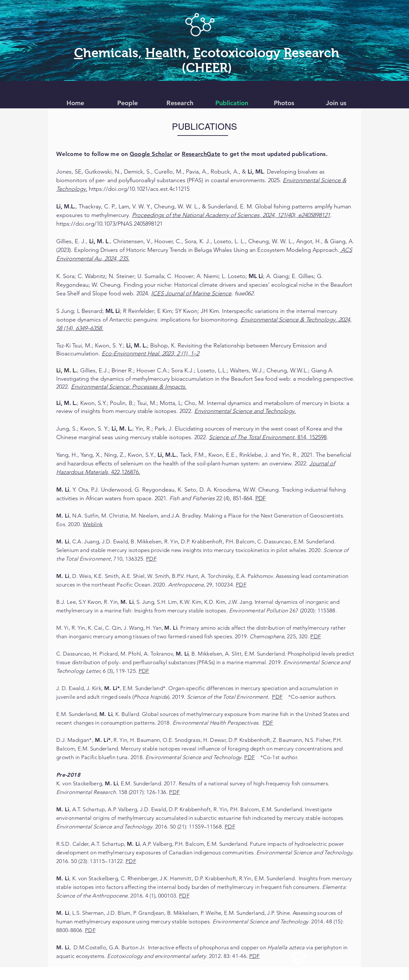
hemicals (111, 53)
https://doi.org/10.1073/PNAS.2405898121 (109, 224)
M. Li (127, 602)
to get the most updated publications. (255, 154)
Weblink (93, 524)
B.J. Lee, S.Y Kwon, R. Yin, (88, 602)
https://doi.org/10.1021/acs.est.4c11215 (139, 189)
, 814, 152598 (268, 437)
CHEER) (209, 68)
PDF (261, 498)
